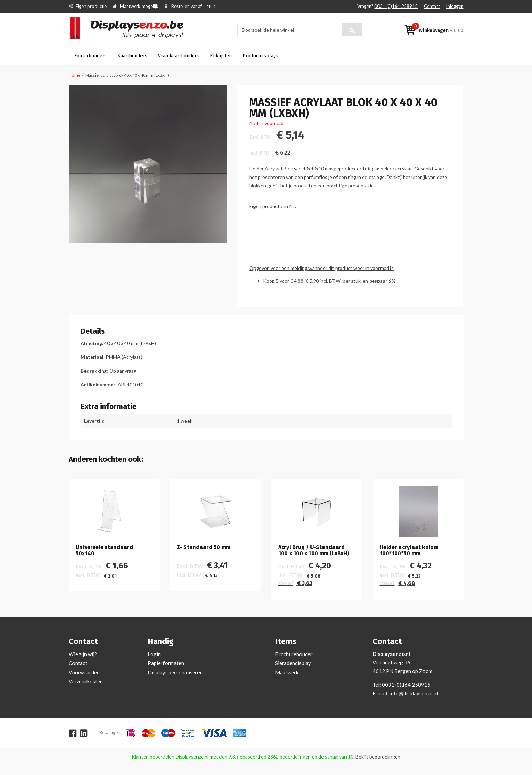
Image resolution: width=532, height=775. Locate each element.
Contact (432, 6)
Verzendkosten (86, 681)
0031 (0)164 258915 (396, 6)
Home (75, 75)
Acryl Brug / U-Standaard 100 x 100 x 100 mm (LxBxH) (314, 550)
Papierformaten (166, 663)
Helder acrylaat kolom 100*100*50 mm (409, 550)
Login (154, 654)
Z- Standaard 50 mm (204, 547)
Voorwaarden (84, 672)
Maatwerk (287, 672)
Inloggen (455, 6)
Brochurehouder (294, 654)
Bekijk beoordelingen (378, 757)
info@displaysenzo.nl (414, 693)
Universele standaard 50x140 (104, 550)
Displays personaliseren (175, 672)
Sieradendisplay (293, 663)
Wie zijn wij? (83, 654)
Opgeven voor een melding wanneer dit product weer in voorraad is (321, 268)
